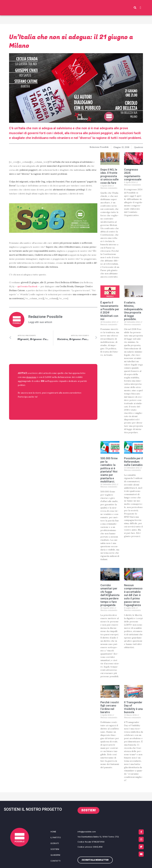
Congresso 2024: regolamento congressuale (133, 175)
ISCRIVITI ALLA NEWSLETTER (38, 405)
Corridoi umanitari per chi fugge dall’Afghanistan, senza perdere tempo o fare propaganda (111, 595)
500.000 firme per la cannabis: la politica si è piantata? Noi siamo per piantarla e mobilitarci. (109, 470)
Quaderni (138, 147)
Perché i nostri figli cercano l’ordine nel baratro (110, 707)
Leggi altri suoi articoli (40, 322)
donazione (32, 377)
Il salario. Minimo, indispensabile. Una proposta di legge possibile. (134, 311)
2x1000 (49, 377)
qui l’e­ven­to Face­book (28, 286)
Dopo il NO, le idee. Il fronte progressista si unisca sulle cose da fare (109, 176)
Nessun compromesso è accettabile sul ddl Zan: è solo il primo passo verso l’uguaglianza (133, 595)
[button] (135, 8)
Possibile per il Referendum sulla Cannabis (133, 462)
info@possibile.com (87, 832)
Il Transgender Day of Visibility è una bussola (133, 707)
